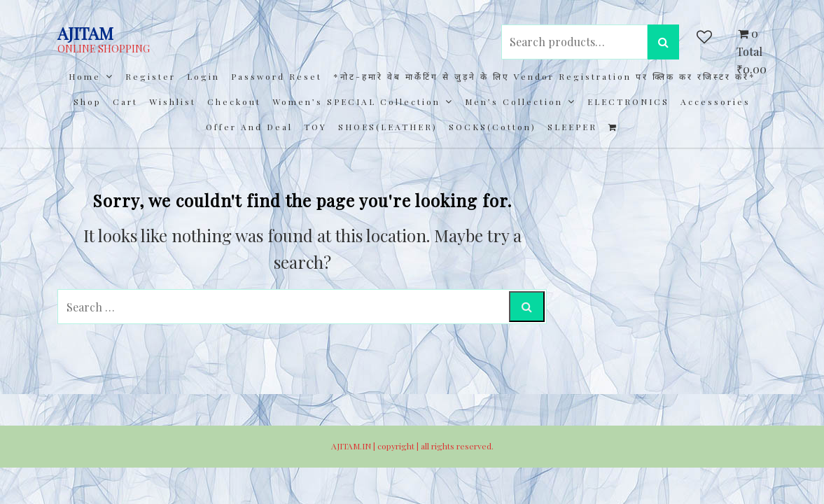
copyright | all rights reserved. (435, 446)
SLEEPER (572, 127)
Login (203, 76)
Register (151, 76)
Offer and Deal (249, 127)
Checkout (234, 101)
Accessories (715, 101)
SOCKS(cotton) (493, 127)
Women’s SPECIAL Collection (356, 101)
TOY (315, 127)
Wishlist (173, 101)
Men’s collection (514, 101)
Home (85, 76)
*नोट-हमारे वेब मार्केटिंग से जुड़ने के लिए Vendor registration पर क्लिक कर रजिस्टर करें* (545, 76)
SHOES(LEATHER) (388, 127)
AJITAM (85, 33)
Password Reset (277, 76)
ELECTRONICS (628, 101)
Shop (88, 101)
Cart (125, 101)
